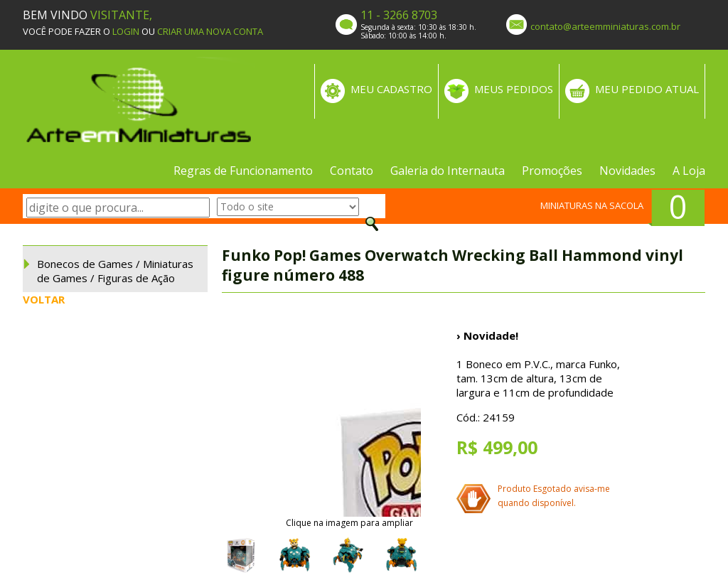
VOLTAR (44, 299)
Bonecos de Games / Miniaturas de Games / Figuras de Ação (115, 271)
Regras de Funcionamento (243, 171)
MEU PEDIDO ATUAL (647, 89)
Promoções (552, 171)
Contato (352, 171)
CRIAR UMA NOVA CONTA (210, 31)
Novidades (627, 171)
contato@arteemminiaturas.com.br (605, 26)
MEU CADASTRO (391, 89)
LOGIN (126, 31)
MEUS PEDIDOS (514, 89)
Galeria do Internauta (448, 171)
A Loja (689, 171)
